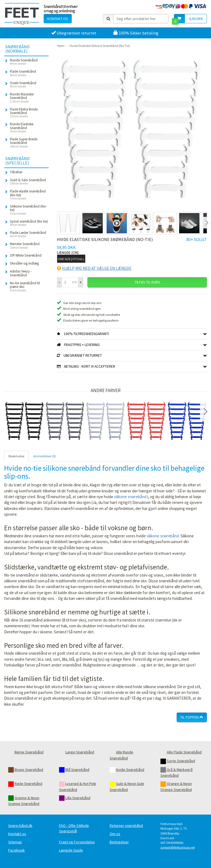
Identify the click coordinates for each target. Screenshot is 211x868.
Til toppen (192, 717)
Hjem (61, 46)
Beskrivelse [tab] (16, 456)
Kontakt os (58, 19)
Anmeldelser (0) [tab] (45, 456)
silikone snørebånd (130, 497)
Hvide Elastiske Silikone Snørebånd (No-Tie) (100, 46)
